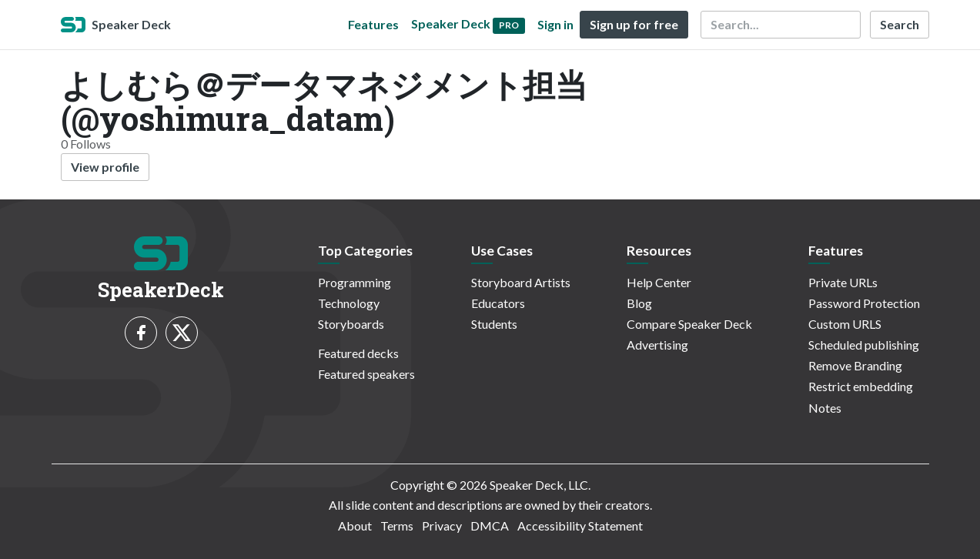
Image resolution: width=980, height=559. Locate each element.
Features (373, 24)
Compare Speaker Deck (689, 324)
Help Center (659, 282)
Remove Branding (855, 365)
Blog (639, 303)
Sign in (555, 24)
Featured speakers (366, 374)
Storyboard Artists (521, 282)
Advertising (657, 345)
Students (494, 324)
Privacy (442, 526)
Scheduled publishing (864, 345)
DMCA (490, 526)
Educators (498, 303)
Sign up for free (634, 24)
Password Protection (864, 303)
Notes (825, 408)
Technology (349, 303)
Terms (397, 526)
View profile (105, 167)
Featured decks (358, 353)
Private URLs (843, 282)
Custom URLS (845, 324)
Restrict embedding (861, 386)
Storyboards (351, 324)
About (355, 526)
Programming (355, 282)
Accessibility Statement (580, 526)
